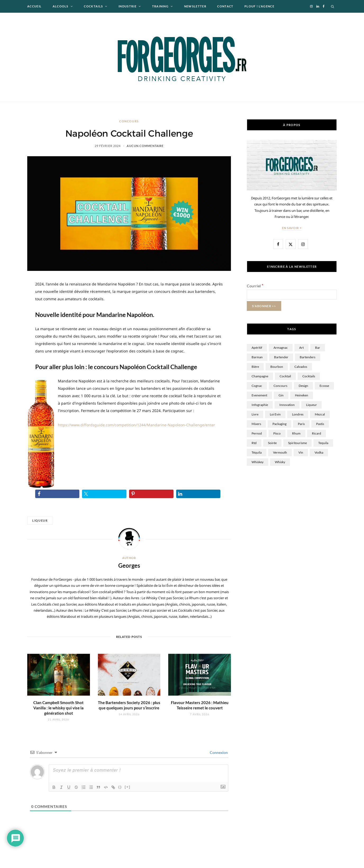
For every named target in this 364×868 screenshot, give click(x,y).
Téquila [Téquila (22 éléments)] (257, 452)
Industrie (128, 6)
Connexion (218, 752)
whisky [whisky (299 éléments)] (280, 462)
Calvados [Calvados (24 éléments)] (301, 367)
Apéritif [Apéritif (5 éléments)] (257, 348)
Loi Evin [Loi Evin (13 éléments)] (275, 414)
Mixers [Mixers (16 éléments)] (256, 424)
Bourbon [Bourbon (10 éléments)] (277, 367)
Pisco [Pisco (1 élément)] (277, 433)
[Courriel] (292, 295)
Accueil (34, 6)
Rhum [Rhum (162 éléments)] (296, 433)
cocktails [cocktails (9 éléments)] (309, 376)
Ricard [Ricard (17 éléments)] (317, 433)
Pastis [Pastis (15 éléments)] (320, 424)
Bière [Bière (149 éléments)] (255, 367)
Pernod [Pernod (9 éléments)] (257, 433)
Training (160, 6)
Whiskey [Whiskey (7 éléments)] (258, 462)
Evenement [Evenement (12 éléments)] (259, 395)
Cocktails (93, 6)
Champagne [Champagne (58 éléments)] (260, 376)
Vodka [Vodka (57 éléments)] (319, 452)
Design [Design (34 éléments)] (303, 386)
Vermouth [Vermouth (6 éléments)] (280, 452)
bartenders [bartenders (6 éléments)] (308, 357)
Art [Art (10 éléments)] (301, 348)
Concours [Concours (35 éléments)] (280, 386)
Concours (129, 121)
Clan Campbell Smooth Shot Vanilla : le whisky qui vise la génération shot (58, 708)
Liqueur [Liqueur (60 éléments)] (311, 405)
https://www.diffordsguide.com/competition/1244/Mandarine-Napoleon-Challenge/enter (136, 425)
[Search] (333, 6)
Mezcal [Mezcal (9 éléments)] (320, 414)
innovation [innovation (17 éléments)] (287, 405)
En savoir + (292, 228)
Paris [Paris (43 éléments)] (301, 424)
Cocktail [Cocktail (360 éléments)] (285, 376)
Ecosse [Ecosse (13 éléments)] (324, 386)
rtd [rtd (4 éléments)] (254, 443)
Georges (129, 565)
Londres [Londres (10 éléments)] (298, 414)
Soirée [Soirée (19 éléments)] (272, 443)
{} (120, 787)
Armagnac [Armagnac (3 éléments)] (281, 348)
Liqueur (40, 520)
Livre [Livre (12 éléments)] (255, 414)
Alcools (61, 6)
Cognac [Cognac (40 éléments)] (257, 386)
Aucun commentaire (145, 146)
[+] (128, 787)
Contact (225, 6)
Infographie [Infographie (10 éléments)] (260, 405)
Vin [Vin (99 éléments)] (301, 452)
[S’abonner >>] (264, 306)
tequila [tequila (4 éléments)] (323, 443)
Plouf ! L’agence (259, 6)
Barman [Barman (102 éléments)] (257, 357)
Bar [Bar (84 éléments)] (318, 348)
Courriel (255, 286)
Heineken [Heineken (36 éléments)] (302, 395)
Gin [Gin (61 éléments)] (281, 395)
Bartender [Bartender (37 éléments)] (281, 357)
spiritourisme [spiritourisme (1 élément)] (297, 443)
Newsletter (195, 6)
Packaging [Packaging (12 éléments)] (279, 424)
